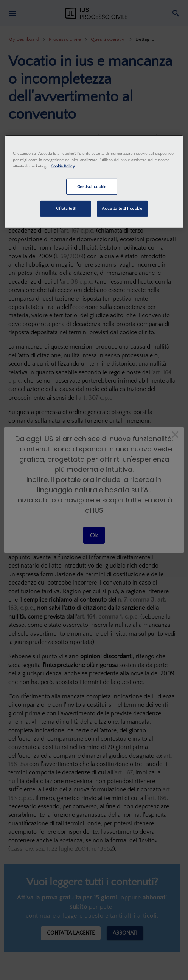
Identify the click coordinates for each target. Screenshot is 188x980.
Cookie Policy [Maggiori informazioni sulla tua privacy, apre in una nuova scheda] (63, 166)
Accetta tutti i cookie (122, 209)
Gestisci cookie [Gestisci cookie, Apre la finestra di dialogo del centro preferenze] (92, 187)
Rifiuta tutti (66, 209)
